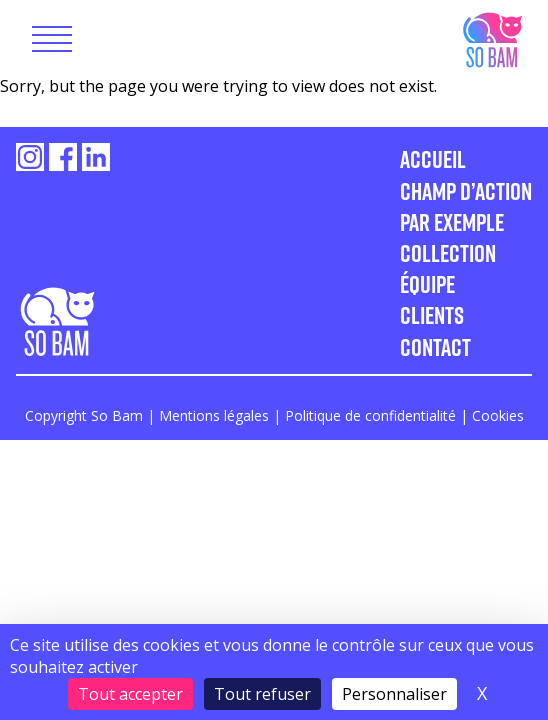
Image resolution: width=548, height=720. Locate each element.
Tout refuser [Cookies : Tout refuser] (262, 694)
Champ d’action (466, 190)
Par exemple (452, 221)
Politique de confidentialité (370, 415)
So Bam (491, 38)
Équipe (427, 283)
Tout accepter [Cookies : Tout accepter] (130, 694)
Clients (432, 314)
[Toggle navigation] (52, 39)
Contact (435, 346)
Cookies (498, 415)
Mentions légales (214, 415)
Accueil (433, 158)
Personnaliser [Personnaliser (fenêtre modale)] (394, 694)
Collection (448, 252)
